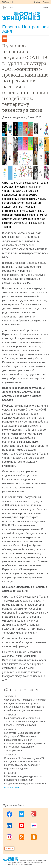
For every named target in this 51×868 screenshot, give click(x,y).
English (37, 2)
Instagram (9, 837)
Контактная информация (22, 864)
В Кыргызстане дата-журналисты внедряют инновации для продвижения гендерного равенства (25, 780)
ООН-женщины (41, 860)
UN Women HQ (7, 2)
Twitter (22, 814)
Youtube (22, 826)
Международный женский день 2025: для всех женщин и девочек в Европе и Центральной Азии (25, 721)
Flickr (34, 826)
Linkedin (9, 826)
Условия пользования (13, 862)
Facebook (9, 814)
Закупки (8, 864)
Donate (9, 849)
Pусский (46, 2)
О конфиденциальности (33, 862)
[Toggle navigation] (5, 39)
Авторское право (27, 860)
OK (34, 837)
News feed (22, 837)
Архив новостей (11, 787)
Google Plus (34, 814)
